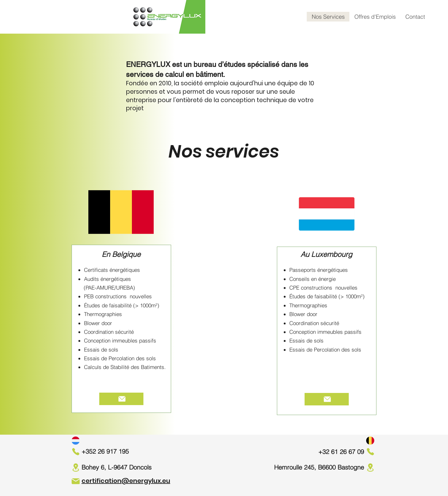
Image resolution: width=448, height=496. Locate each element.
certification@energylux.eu (126, 481)
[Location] (76, 468)
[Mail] (76, 481)
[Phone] (76, 451)
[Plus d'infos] (121, 399)
